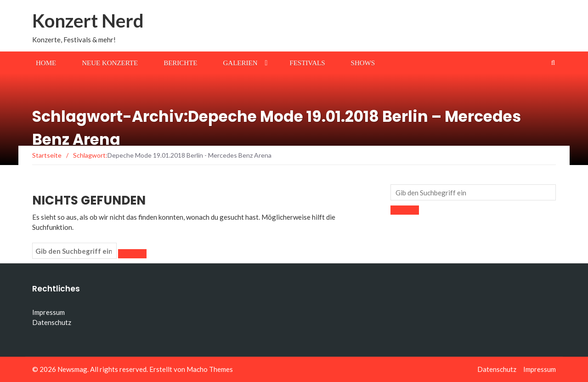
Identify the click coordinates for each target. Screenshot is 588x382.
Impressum (48, 312)
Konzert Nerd (88, 21)
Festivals (307, 63)
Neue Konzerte (110, 63)
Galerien (240, 63)
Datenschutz (52, 322)
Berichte (180, 63)
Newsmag (72, 369)
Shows (363, 63)
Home (46, 63)
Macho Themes (210, 369)
